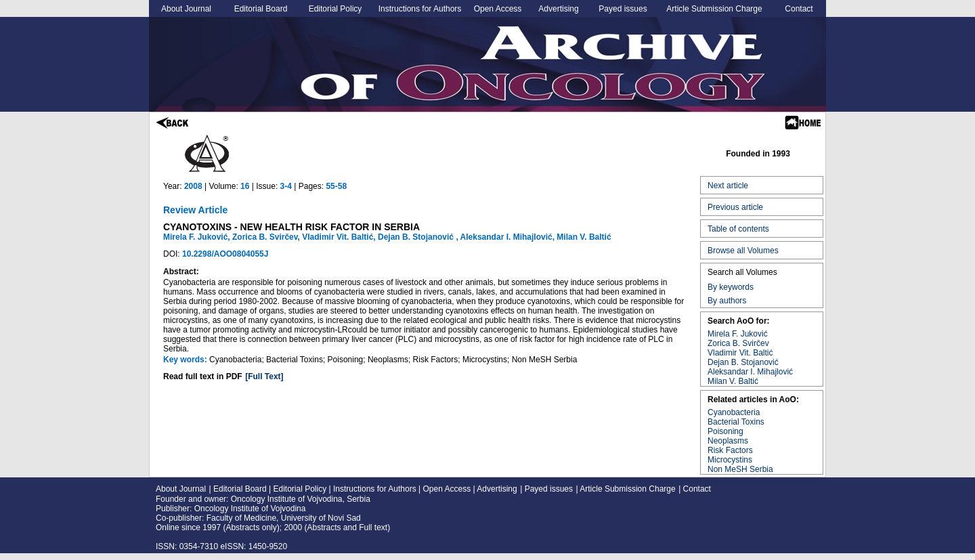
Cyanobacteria (734, 412)
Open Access (498, 9)
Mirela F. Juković (738, 334)
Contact (799, 9)
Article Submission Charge (714, 9)
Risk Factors (730, 450)
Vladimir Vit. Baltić (740, 353)
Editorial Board (261, 9)
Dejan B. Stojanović (743, 362)
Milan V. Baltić (733, 381)
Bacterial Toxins (736, 422)
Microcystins (730, 460)
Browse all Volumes (743, 251)
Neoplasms (728, 441)
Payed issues (623, 9)
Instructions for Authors (420, 9)
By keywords (731, 287)
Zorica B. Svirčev (738, 343)
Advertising (558, 9)
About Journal (186, 9)
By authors (727, 301)
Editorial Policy (335, 9)
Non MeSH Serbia (740, 469)
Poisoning (725, 431)
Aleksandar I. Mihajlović (750, 372)
